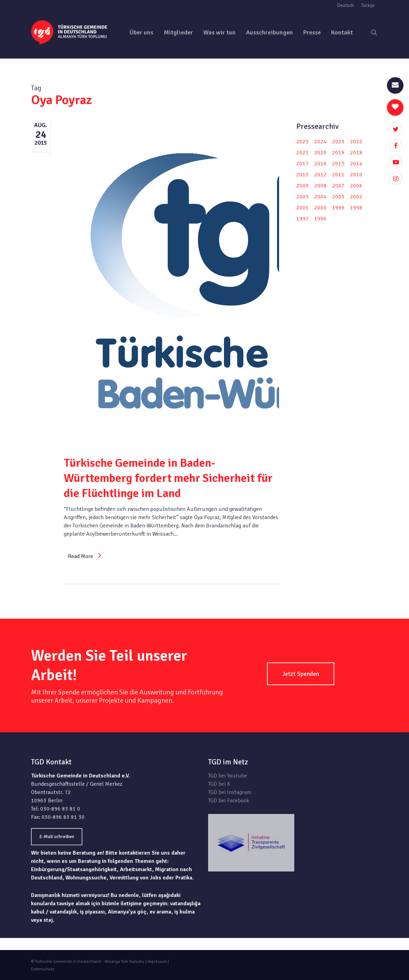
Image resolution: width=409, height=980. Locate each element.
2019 (338, 153)
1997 (303, 219)
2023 (338, 142)
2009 (303, 186)
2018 (356, 153)
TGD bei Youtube (228, 776)
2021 (303, 153)
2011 (338, 175)
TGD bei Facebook (229, 801)
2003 (338, 197)
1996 (320, 219)
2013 (303, 175)
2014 (356, 164)
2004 (320, 197)
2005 (303, 197)
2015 (338, 164)
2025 (303, 142)
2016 (320, 164)
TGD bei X (219, 784)
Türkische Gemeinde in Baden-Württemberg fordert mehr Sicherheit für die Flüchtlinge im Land (168, 478)
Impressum (157, 962)
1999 (338, 208)
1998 (356, 208)
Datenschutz (43, 969)
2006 (356, 186)
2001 (303, 208)
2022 (356, 142)
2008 (320, 186)
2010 (356, 175)
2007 (338, 186)
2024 (320, 142)
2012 (320, 175)
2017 (303, 164)
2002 (356, 197)
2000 (320, 208)
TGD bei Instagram (230, 792)
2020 (320, 153)
